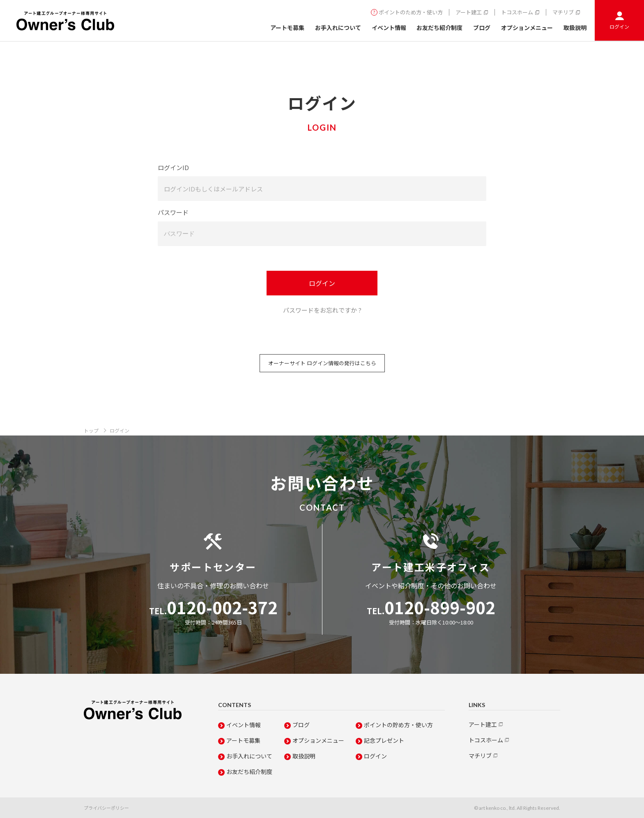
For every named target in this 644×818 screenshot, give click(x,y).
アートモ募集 (287, 28)
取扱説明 (575, 28)
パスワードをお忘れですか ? (322, 310)
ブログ (482, 28)
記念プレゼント (384, 740)
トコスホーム (517, 12)
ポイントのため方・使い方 (411, 12)
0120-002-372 (213, 607)
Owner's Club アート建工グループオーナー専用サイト (65, 21)
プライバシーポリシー (106, 808)
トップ (91, 430)
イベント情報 (389, 28)
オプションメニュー (527, 28)
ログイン (619, 26)
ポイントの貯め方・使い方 (398, 725)
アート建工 (469, 12)
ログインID (173, 167)
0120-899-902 (431, 607)
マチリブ (563, 12)
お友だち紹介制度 (439, 28)
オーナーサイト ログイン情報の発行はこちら (322, 363)
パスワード (173, 212)
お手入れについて (338, 28)
